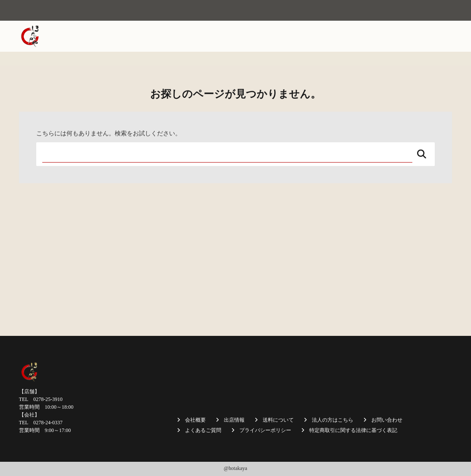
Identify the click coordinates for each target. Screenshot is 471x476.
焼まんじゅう (214, 36)
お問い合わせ (429, 65)
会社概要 (172, 36)
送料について (333, 36)
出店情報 (255, 36)
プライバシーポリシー (265, 430)
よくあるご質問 (203, 430)
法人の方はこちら (387, 36)
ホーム (139, 36)
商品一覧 (291, 36)
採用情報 (435, 36)
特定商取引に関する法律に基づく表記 (353, 430)
